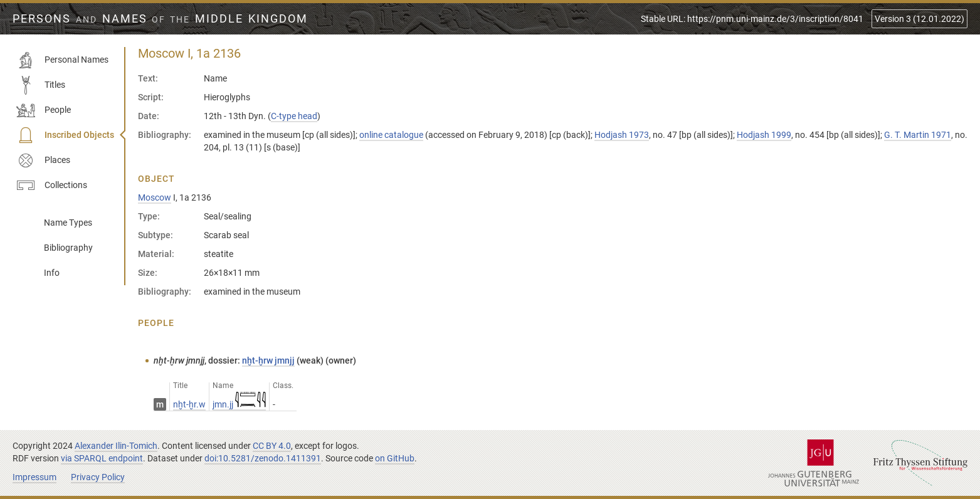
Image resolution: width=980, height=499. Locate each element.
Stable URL (752, 19)
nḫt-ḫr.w (189, 404)
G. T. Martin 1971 (918, 135)
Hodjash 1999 (764, 135)
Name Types (68, 223)
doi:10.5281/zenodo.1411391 (263, 458)
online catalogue (391, 135)
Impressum (34, 477)
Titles (41, 85)
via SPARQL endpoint (102, 458)
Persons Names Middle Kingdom (160, 19)
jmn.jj (239, 404)
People (44, 110)
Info (52, 273)
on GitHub (395, 458)
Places (43, 160)
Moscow (155, 197)
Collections (52, 186)
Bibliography (68, 248)
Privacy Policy (98, 477)
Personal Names (62, 60)
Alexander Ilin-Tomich (116, 446)
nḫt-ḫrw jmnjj (268, 360)
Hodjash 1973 (622, 135)
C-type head (294, 116)
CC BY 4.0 (272, 446)
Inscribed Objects (65, 135)
